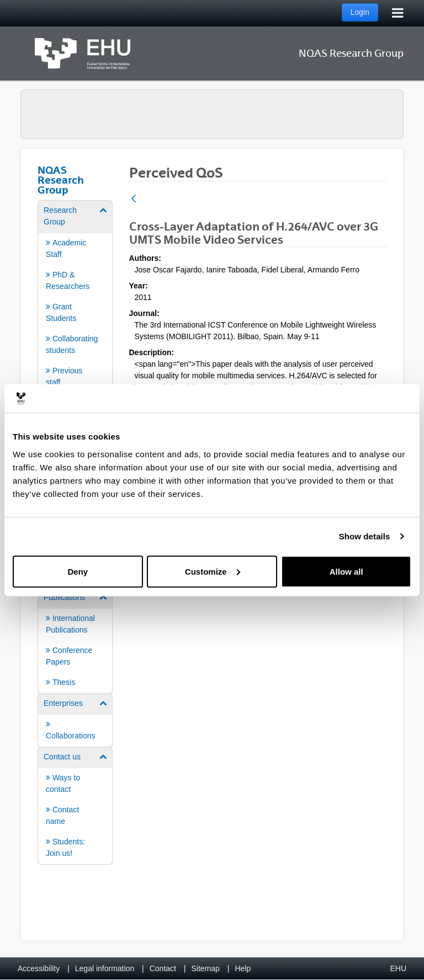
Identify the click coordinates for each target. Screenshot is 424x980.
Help (243, 968)
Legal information (105, 968)
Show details (365, 536)
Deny (78, 571)
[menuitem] (75, 296)
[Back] (134, 199)
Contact (163, 968)
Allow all (346, 571)
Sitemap (206, 968)
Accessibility (39, 968)
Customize (213, 571)
